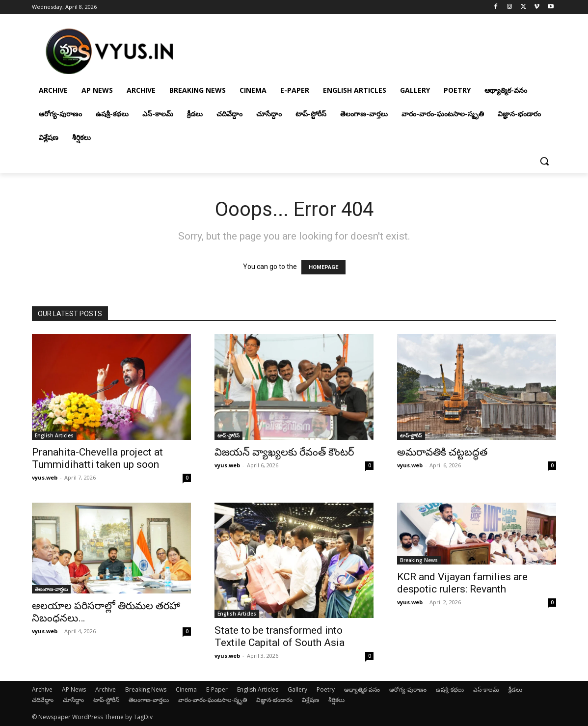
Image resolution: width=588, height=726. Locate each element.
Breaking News (419, 560)
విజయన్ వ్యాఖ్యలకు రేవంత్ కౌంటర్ (284, 452)
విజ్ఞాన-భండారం (274, 700)
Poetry (326, 689)
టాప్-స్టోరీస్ (228, 435)
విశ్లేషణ (310, 700)
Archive (42, 689)
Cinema (186, 689)
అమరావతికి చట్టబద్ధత (442, 452)
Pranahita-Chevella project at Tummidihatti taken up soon (97, 458)
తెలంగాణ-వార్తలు (51, 589)
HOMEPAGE (323, 267)
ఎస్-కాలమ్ (486, 689)
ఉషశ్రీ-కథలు (450, 689)
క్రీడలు (515, 689)
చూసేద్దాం (73, 700)
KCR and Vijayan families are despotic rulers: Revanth (462, 583)
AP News (74, 689)
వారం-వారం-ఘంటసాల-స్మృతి (213, 700)
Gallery (297, 689)
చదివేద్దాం (43, 700)
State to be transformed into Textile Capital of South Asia (280, 636)
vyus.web (45, 477)
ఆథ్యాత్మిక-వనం (362, 689)
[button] (544, 161)
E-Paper (217, 689)
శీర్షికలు (336, 700)
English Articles (54, 435)
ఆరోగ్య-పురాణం (408, 689)
